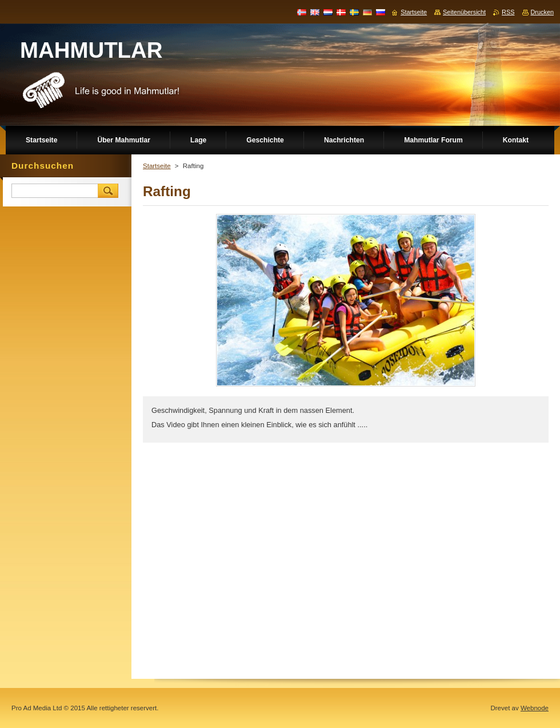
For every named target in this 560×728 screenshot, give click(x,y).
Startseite (157, 166)
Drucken (543, 12)
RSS (508, 12)
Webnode (535, 708)
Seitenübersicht (464, 12)
